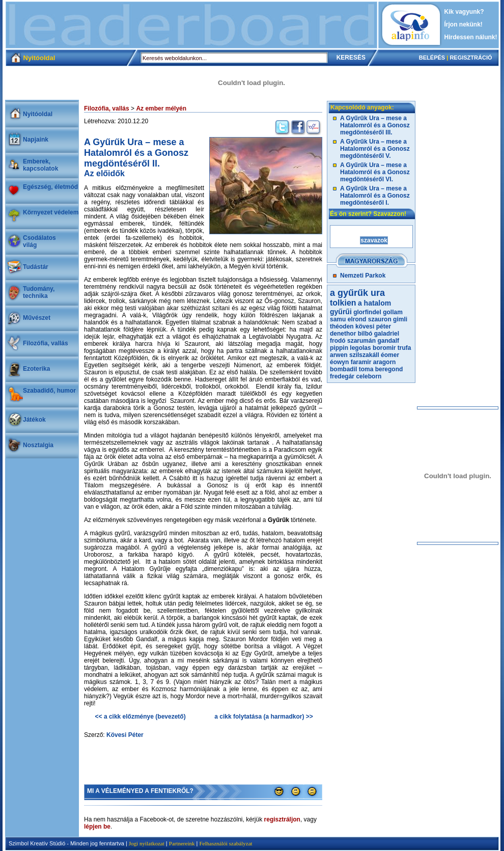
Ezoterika (36, 369)
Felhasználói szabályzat (226, 843)
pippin (339, 348)
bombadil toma (352, 369)
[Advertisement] (191, 25)
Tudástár (36, 267)
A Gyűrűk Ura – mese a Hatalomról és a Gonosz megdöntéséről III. (375, 125)
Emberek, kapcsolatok (40, 165)
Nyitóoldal (38, 114)
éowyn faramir (351, 362)
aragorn (385, 362)
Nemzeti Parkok (363, 276)
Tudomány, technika (39, 292)
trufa (404, 348)
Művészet (37, 318)
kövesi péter (373, 326)
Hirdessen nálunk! (471, 37)
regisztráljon (282, 819)
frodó (338, 341)
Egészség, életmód (50, 187)
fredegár (342, 376)
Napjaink (36, 140)
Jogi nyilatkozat (147, 843)
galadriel (387, 334)
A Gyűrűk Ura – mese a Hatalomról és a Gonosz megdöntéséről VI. (375, 172)
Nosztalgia (38, 445)
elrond (357, 319)
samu (338, 319)
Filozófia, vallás (46, 343)
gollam (393, 312)
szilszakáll (364, 355)
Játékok (34, 420)
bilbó (365, 334)
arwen (339, 355)
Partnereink (182, 843)
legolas (360, 348)
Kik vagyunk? (464, 12)
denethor (343, 334)
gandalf (388, 341)
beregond (389, 369)
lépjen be (97, 827)
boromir (384, 348)
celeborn (369, 376)
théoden (342, 326)
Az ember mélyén (161, 108)
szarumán (361, 341)
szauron (380, 319)
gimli (400, 319)
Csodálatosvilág (39, 241)
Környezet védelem (51, 212)
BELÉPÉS (432, 58)
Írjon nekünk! (464, 24)
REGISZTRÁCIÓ (471, 58)
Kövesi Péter (125, 735)
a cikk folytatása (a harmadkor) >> (263, 717)
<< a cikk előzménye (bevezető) (141, 717)
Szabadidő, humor (49, 391)
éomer (390, 355)
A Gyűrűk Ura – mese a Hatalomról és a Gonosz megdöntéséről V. (375, 149)
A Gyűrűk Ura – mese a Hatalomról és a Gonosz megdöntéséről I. (375, 196)
